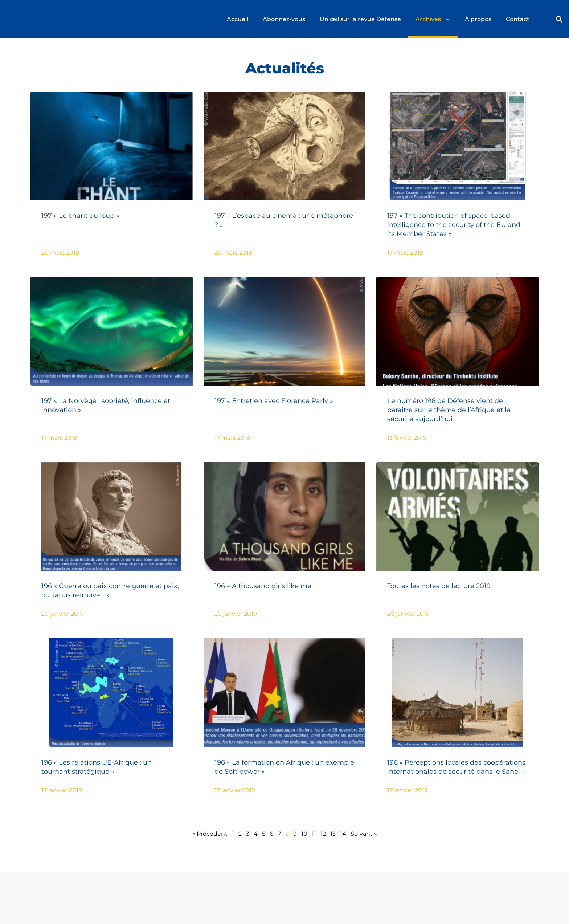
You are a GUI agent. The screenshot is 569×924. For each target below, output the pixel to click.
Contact (518, 19)
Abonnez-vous (284, 19)
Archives (433, 19)
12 (323, 834)
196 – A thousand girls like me (263, 586)
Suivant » (364, 834)
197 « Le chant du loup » (80, 216)
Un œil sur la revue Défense (360, 19)
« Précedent (210, 834)
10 (304, 834)
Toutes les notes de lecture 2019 (439, 586)
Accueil (238, 19)
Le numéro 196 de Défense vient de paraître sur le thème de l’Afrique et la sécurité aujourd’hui (449, 410)
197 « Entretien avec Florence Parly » (274, 401)
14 (343, 834)
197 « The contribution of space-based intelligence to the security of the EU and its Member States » (454, 225)
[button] (559, 19)
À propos (478, 19)
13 (333, 834)
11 (314, 834)
